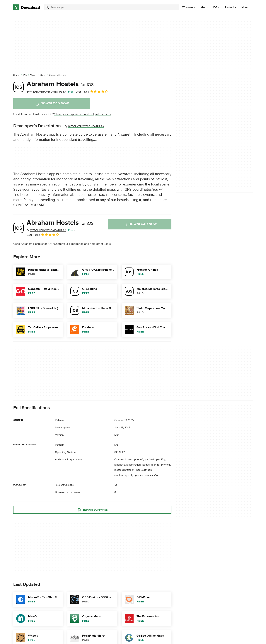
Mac (203, 7)
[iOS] (25, 75)
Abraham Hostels (60, 84)
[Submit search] (47, 7)
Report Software (92, 510)
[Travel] (33, 75)
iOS (215, 7)
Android (229, 7)
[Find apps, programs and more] (111, 7)
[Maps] (43, 75)
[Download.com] (27, 7)
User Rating (92, 91)
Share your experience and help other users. (83, 114)
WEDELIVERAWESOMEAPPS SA (86, 126)
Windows (188, 7)
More (246, 7)
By (46, 92)
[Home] (16, 75)
